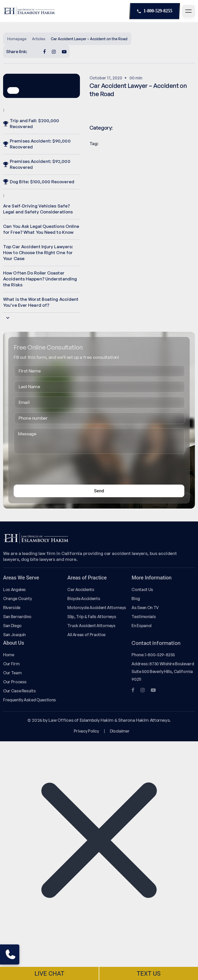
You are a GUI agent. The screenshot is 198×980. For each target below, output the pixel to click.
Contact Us (142, 589)
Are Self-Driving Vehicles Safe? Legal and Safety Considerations (38, 209)
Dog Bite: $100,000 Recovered (39, 182)
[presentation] (53, 470)
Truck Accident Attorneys (91, 626)
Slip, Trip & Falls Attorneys (92, 617)
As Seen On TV (145, 608)
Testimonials (144, 617)
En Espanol (141, 626)
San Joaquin (14, 635)
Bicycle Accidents (84, 599)
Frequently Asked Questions (30, 700)
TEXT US (149, 974)
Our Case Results (19, 691)
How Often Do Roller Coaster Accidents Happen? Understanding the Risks (40, 279)
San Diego (12, 626)
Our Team (12, 673)
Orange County (17, 599)
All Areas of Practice (86, 635)
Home (9, 655)
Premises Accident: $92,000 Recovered (37, 164)
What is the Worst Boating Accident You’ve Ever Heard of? (41, 302)
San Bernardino (17, 617)
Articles (39, 39)
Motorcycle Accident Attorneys (97, 608)
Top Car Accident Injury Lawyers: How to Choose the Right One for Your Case (38, 252)
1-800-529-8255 (155, 11)
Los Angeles (14, 589)
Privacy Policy (86, 731)
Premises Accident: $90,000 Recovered (37, 144)
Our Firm (11, 664)
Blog (136, 599)
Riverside (12, 608)
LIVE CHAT (49, 974)
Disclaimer (120, 731)
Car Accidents (81, 589)
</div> (39, 959)
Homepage (17, 39)
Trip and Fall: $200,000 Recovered (31, 123)
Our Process (15, 682)
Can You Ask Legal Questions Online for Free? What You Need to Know (41, 229)
